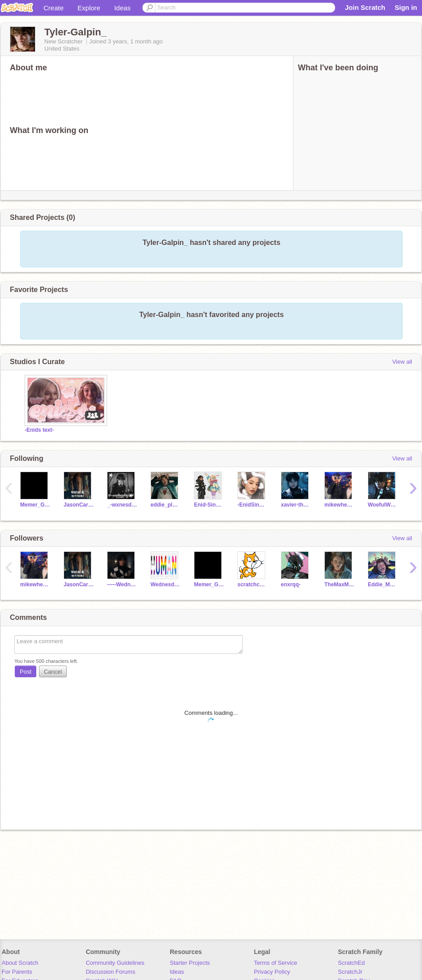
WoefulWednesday (383, 505)
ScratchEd (351, 963)
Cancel (53, 672)
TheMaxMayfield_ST (339, 585)
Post (26, 672)
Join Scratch (365, 7)
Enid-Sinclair (209, 505)
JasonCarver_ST (79, 505)
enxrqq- (291, 585)
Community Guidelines (115, 963)
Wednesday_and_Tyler (166, 585)
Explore (89, 8)
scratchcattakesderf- (252, 585)
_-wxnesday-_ (122, 505)
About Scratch (20, 963)
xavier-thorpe (296, 505)
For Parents (17, 972)
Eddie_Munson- (383, 585)
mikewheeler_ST (339, 505)
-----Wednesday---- (122, 585)
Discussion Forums (110, 972)
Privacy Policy (272, 972)
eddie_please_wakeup (166, 505)
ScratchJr (350, 972)
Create (54, 8)
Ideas (123, 8)
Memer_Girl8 (35, 505)
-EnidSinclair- (252, 505)
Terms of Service (276, 963)
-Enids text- (39, 430)
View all (402, 362)
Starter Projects (190, 963)
